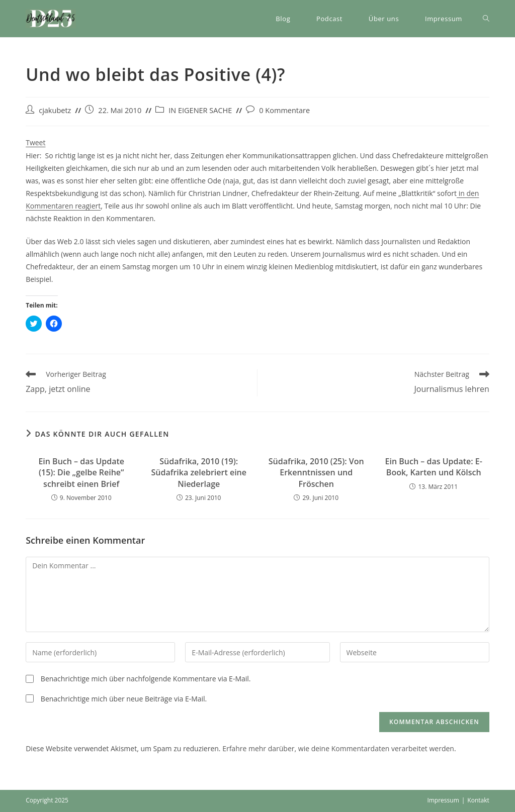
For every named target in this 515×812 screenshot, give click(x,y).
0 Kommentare (284, 110)
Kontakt (478, 800)
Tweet (35, 142)
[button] (51, 19)
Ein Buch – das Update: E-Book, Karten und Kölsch (434, 467)
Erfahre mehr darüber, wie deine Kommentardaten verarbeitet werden (338, 748)
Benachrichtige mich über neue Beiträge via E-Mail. (124, 699)
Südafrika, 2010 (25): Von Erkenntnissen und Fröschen (316, 473)
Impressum (443, 800)
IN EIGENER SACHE (200, 110)
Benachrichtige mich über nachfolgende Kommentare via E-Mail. (146, 679)
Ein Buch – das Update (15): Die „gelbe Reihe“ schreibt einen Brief (81, 473)
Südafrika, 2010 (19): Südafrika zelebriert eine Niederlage (199, 473)
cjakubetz (55, 110)
